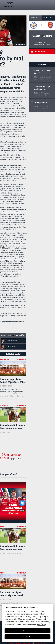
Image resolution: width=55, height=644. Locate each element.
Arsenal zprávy (28, 643)
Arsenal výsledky (15, 643)
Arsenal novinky (40, 643)
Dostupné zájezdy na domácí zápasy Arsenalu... (13, 380)
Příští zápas (35, 18)
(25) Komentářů (20, 44)
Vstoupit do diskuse (11, 457)
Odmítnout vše (28, 637)
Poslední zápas (48, 18)
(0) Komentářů (21, 360)
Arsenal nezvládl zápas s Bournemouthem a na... (12, 427)
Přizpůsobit (42, 624)
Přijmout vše (27, 631)
